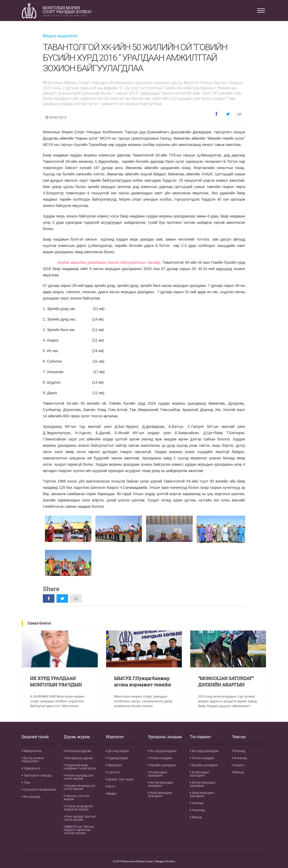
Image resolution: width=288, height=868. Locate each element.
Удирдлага (31, 768)
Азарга (238, 765)
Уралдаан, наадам (165, 737)
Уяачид (197, 803)
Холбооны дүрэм (78, 751)
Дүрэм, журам (77, 737)
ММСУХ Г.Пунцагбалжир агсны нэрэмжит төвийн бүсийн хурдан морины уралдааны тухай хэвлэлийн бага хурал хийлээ (144, 682)
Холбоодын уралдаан (158, 774)
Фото (111, 786)
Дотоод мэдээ (117, 751)
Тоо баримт (201, 737)
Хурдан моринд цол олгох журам (80, 787)
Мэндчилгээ (32, 751)
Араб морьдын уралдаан (160, 794)
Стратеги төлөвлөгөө (39, 790)
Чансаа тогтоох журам (76, 798)
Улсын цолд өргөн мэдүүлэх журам (78, 808)
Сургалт (113, 772)
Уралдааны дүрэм (78, 758)
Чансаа (239, 737)
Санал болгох (39, 623)
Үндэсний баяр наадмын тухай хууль (80, 767)
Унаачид (197, 810)
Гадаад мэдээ (117, 758)
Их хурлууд (31, 797)
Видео (111, 794)
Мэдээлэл (115, 737)
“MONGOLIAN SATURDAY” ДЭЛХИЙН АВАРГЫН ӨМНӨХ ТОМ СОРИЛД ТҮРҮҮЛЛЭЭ (228, 682)
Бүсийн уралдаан (162, 765)
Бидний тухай (35, 737)
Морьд (196, 817)
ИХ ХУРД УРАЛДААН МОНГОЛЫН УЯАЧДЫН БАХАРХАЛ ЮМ (58, 682)
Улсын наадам (160, 758)
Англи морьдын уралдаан (161, 784)
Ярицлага (114, 765)
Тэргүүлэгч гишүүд (37, 775)
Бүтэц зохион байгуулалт (33, 760)
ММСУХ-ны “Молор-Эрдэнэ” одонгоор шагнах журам (79, 830)
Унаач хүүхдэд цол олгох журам (79, 777)
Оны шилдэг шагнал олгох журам (80, 818)
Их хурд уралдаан (162, 751)
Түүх (26, 783)
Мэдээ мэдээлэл (60, 36)
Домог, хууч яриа (120, 779)
